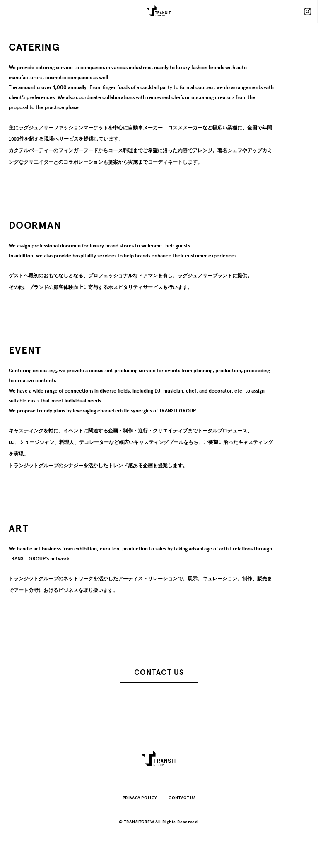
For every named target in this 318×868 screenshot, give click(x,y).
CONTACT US (159, 672)
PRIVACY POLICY (140, 798)
